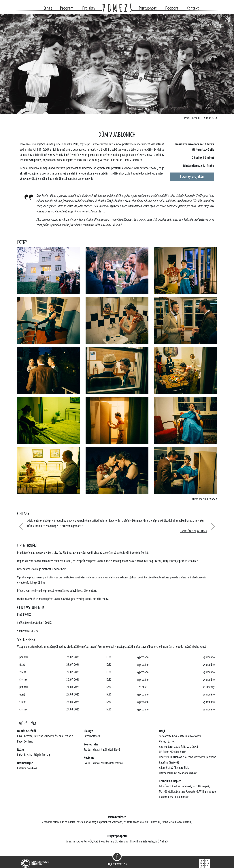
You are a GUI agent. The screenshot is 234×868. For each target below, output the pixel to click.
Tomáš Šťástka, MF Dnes (194, 531)
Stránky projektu (192, 177)
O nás (48, 9)
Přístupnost (148, 9)
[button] (23, 526)
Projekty (89, 9)
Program (67, 9)
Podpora (172, 9)
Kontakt (193, 9)
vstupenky (209, 687)
